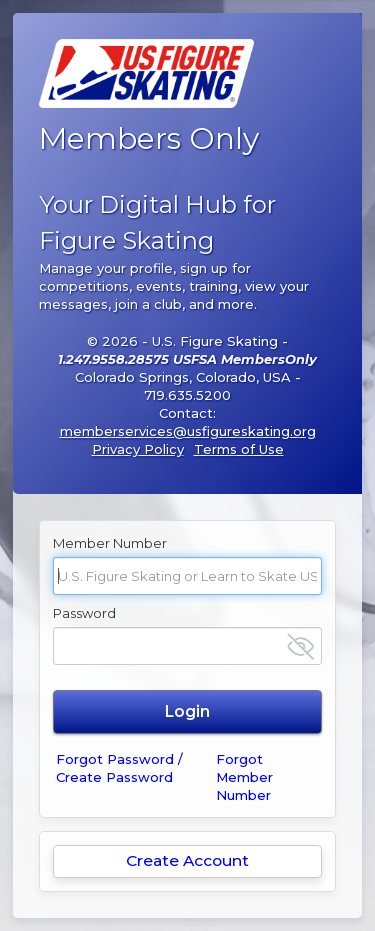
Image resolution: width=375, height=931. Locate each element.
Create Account (187, 860)
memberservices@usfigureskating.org (188, 431)
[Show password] (300, 646)
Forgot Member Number (244, 777)
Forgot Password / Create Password (119, 768)
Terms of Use (239, 449)
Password (84, 613)
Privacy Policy (138, 449)
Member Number (110, 543)
